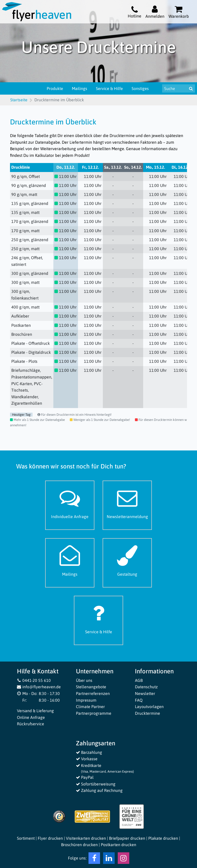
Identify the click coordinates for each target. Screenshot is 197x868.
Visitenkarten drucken (86, 838)
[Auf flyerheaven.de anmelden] (155, 12)
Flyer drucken (50, 838)
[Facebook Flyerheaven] (94, 859)
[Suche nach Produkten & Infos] (175, 88)
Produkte (55, 88)
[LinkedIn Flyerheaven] (109, 859)
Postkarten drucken (119, 845)
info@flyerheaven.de (39, 687)
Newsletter (145, 693)
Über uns (84, 680)
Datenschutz (146, 687)
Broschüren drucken (79, 845)
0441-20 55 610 (34, 680)
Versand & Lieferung (35, 711)
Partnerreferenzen (93, 693)
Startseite (19, 100)
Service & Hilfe (109, 88)
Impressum (86, 700)
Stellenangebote (91, 687)
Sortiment (26, 838)
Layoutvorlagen (149, 707)
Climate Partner (90, 707)
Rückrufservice (31, 724)
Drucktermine (147, 713)
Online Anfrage (31, 717)
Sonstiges (140, 88)
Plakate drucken (163, 838)
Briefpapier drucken (127, 838)
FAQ (139, 700)
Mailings (80, 88)
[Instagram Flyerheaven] (124, 859)
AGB (139, 680)
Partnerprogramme (94, 713)
